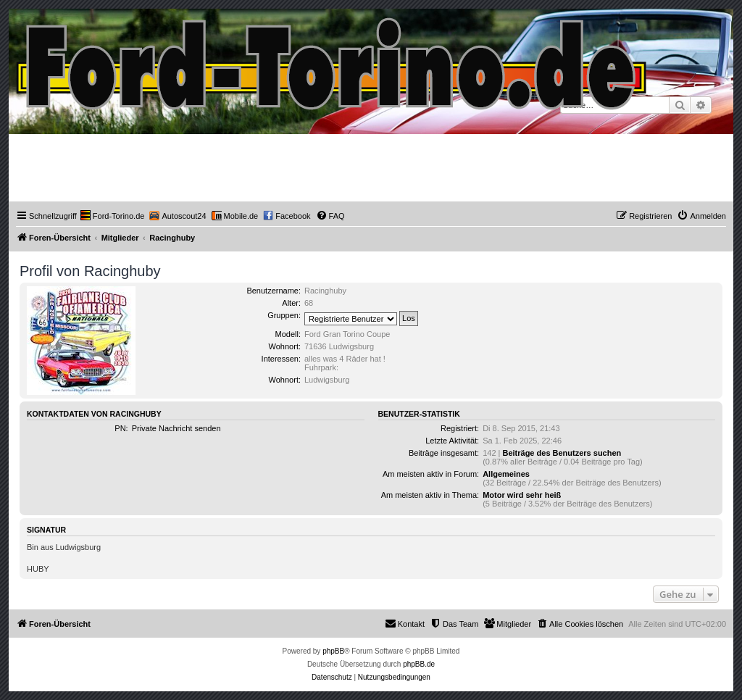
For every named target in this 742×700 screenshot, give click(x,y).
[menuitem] (113, 216)
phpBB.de (419, 664)
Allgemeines (506, 474)
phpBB (333, 651)
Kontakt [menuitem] (405, 623)
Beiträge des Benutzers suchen (562, 453)
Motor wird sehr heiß (522, 495)
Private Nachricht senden (176, 428)
